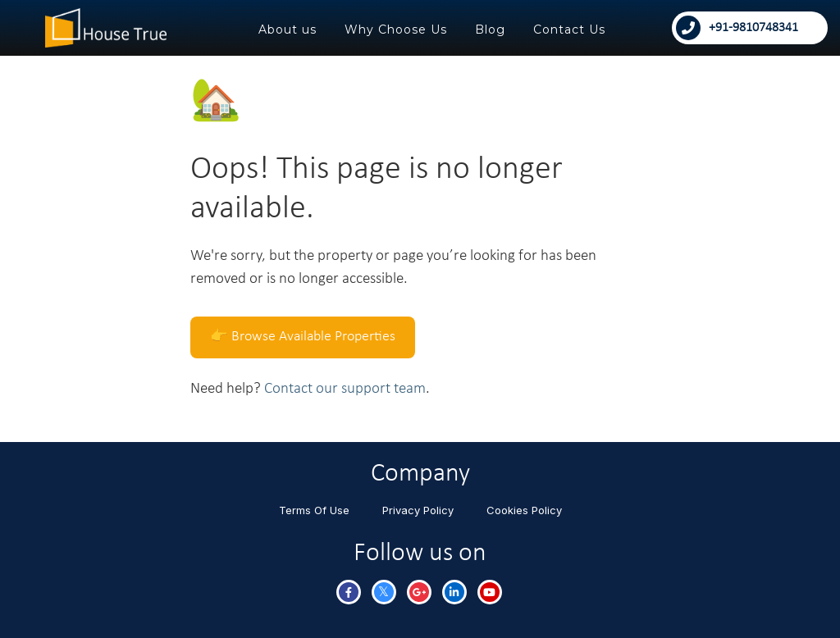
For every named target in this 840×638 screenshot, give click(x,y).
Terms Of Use (314, 510)
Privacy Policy (418, 510)
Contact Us (569, 30)
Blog (490, 30)
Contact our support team (345, 389)
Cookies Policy (524, 510)
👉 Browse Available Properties (303, 337)
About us (288, 30)
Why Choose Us (396, 30)
